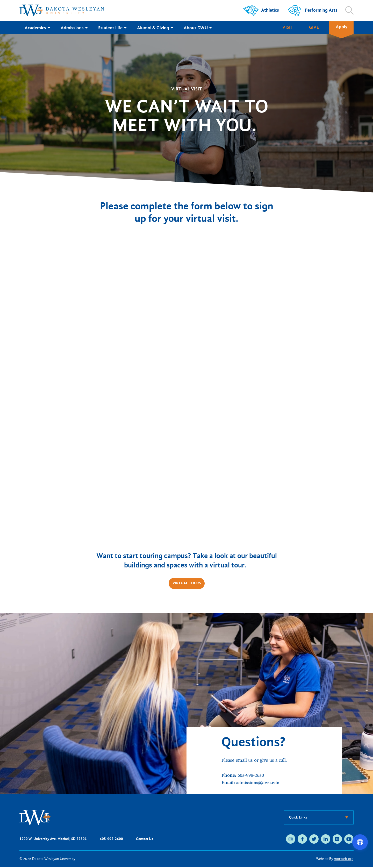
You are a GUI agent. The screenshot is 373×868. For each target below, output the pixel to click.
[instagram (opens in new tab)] (291, 840)
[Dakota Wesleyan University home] (62, 10)
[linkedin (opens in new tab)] (326, 840)
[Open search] (349, 10)
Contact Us (145, 840)
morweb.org (344, 860)
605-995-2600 (111, 840)
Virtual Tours (187, 584)
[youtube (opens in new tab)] (349, 840)
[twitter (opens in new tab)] (314, 840)
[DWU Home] (35, 818)
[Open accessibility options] (360, 842)
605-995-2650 (252, 776)
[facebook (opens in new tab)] (302, 840)
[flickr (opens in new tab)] (337, 840)
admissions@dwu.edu (259, 783)
